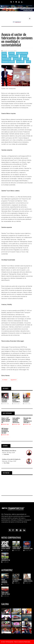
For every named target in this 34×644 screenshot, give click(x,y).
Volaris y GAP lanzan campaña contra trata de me (6, 420)
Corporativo (6, 454)
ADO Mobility (20, 62)
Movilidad (11, 53)
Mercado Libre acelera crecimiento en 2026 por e (28, 420)
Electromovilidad (14, 56)
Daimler (4, 56)
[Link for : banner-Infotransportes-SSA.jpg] (17, 8)
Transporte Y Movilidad (8, 62)
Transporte (24, 56)
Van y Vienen (7, 463)
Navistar (26, 59)
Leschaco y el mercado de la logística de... (12, 459)
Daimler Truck (17, 59)
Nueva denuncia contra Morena (9, 451)
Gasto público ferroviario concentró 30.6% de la (16, 420)
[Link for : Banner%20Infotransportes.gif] (17, 11)
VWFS (28, 62)
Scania (4, 53)
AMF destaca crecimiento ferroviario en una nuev (5, 431)
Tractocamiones (6, 59)
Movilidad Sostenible (22, 53)
